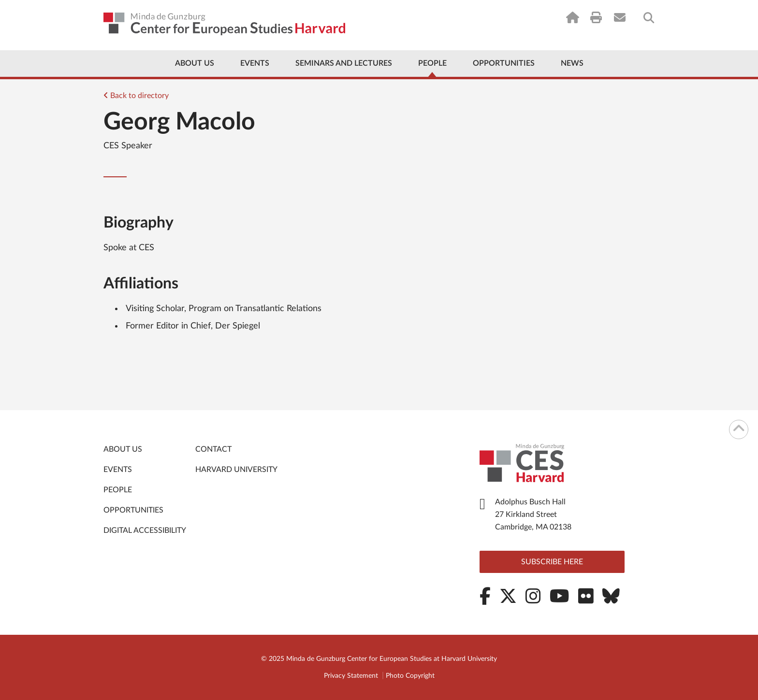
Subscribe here (552, 562)
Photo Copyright (410, 676)
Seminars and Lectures (344, 63)
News (572, 63)
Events (255, 63)
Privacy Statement (351, 676)
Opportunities (504, 63)
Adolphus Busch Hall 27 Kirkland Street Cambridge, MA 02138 (533, 514)
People (432, 63)
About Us (195, 63)
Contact (213, 449)
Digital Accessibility (145, 530)
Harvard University (236, 470)
